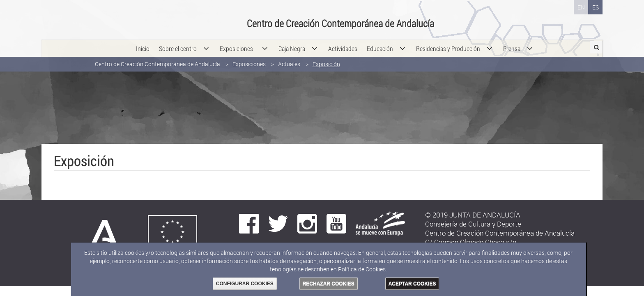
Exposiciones (249, 61)
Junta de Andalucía (60, 18)
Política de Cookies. (362, 269)
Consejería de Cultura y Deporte (156, 18)
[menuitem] (143, 45)
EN (581, 7)
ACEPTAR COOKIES (412, 284)
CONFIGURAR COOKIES (245, 284)
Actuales (289, 61)
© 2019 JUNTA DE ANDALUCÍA (473, 215)
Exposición (326, 61)
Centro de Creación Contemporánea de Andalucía (158, 61)
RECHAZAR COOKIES (329, 284)
